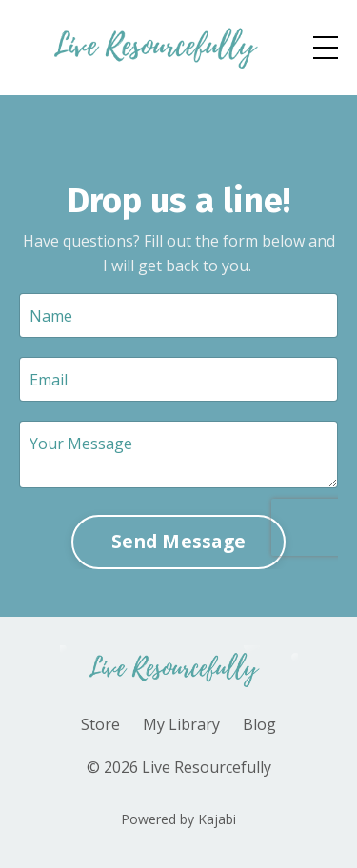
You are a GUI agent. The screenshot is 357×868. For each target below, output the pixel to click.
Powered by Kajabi (178, 819)
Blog (259, 724)
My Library (181, 724)
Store (100, 724)
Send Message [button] (178, 541)
